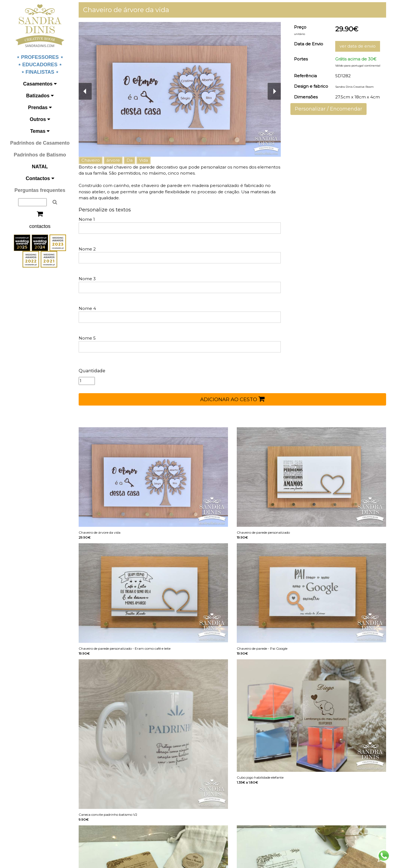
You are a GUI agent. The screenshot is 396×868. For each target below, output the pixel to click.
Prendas (40, 108)
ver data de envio (358, 46)
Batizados (40, 96)
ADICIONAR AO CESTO (232, 399)
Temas (40, 131)
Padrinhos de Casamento (40, 143)
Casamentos (40, 84)
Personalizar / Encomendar (328, 109)
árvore (113, 160)
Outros (40, 119)
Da (130, 160)
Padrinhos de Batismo (40, 155)
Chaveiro (91, 160)
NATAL (40, 167)
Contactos (40, 178)
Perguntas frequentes (40, 190)
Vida (144, 160)
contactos (40, 226)
